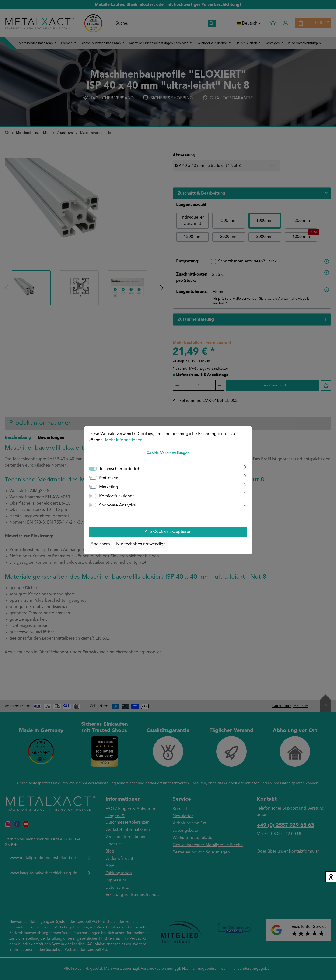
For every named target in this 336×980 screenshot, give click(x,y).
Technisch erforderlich (120, 469)
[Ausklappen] (245, 467)
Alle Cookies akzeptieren (168, 532)
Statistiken (109, 478)
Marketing (109, 487)
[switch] (93, 478)
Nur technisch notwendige (141, 544)
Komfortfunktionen (117, 496)
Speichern (101, 544)
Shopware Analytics (117, 505)
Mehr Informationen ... (126, 440)
